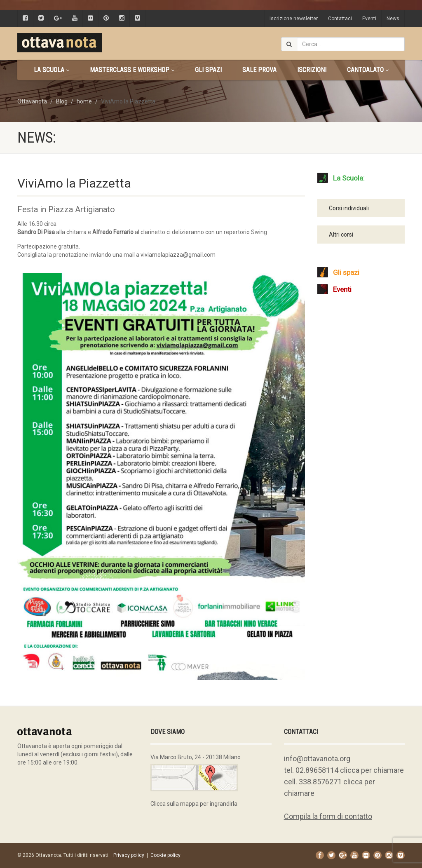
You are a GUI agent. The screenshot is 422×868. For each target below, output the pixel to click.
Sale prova (259, 70)
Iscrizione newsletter (294, 19)
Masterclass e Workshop (132, 70)
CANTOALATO (368, 70)
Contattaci (340, 19)
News (393, 19)
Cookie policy (165, 855)
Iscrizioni (312, 70)
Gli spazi (208, 70)
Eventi (369, 19)
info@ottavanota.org (317, 759)
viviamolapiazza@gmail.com (178, 255)
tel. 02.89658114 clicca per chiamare (344, 770)
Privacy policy (129, 855)
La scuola (52, 70)
